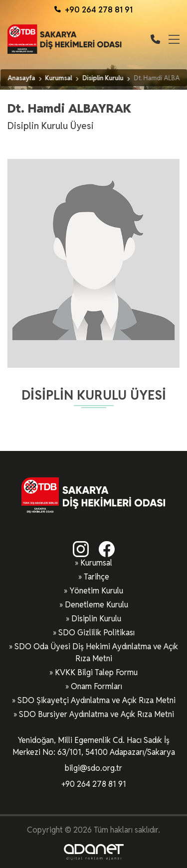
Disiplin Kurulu (96, 619)
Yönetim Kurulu (96, 591)
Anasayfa (21, 78)
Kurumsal (96, 563)
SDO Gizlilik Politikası (96, 633)
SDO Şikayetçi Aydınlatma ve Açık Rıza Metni (96, 700)
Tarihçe (96, 577)
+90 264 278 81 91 (93, 10)
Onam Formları (96, 686)
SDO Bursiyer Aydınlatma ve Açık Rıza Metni (96, 714)
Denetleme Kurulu (96, 605)
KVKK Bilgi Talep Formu (96, 672)
